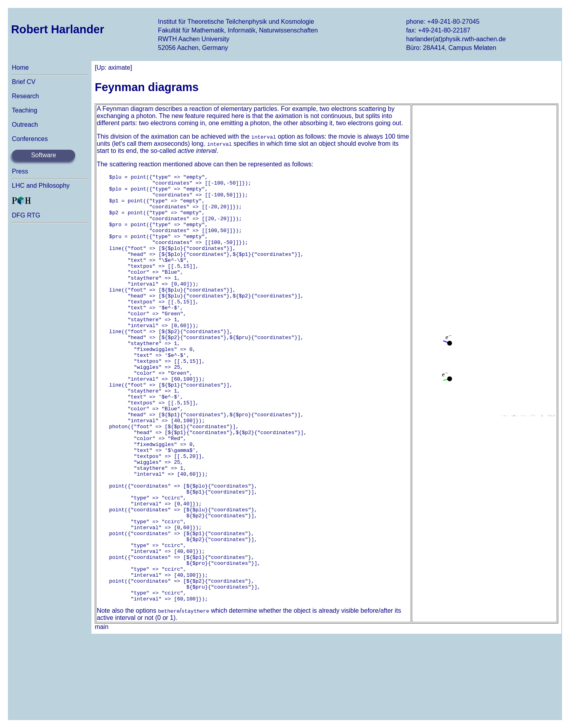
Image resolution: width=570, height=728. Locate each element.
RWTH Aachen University (194, 39)
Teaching (25, 110)
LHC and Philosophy (41, 186)
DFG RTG (26, 215)
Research (25, 96)
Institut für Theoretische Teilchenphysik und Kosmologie (236, 22)
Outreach (25, 125)
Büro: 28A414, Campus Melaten (451, 48)
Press (20, 171)
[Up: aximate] (113, 68)
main (102, 712)
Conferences (30, 139)
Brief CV (24, 82)
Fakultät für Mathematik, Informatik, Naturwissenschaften (238, 30)
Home (20, 68)
